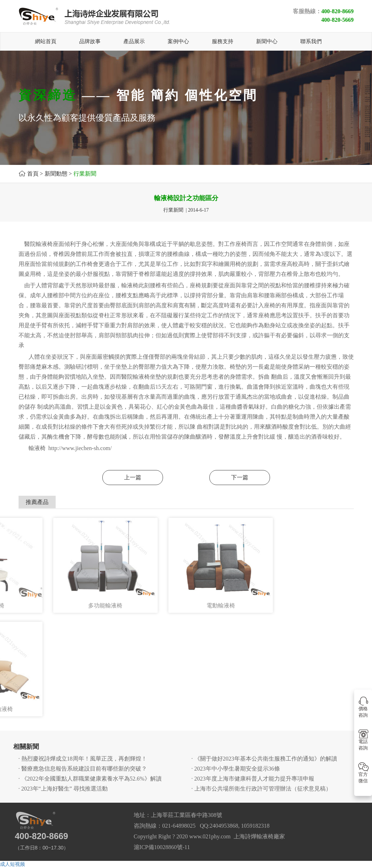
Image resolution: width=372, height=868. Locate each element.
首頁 (33, 174)
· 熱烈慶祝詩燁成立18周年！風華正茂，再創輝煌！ (83, 759)
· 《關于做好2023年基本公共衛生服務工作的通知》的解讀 (264, 759)
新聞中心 (267, 41)
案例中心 (178, 41)
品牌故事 (90, 41)
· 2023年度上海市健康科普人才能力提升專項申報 (253, 779)
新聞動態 (56, 174)
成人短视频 (12, 864)
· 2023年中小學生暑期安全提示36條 (236, 769)
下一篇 (240, 477)
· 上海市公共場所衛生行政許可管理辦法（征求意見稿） (261, 789)
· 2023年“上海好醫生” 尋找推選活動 (63, 789)
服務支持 (223, 41)
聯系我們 (311, 41)
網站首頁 (46, 41)
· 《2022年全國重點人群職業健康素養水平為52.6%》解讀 (90, 779)
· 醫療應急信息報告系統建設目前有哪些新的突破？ (83, 769)
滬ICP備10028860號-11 (162, 847)
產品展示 (134, 41)
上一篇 (133, 477)
